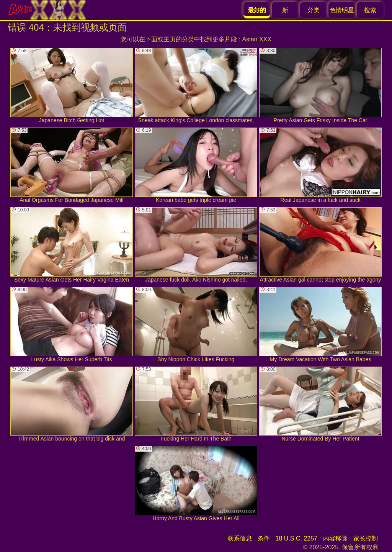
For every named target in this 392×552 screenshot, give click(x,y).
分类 (314, 10)
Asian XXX (256, 39)
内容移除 (335, 538)
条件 (264, 538)
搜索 (370, 10)
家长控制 (366, 538)
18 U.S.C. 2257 (296, 538)
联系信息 (240, 538)
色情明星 (342, 10)
